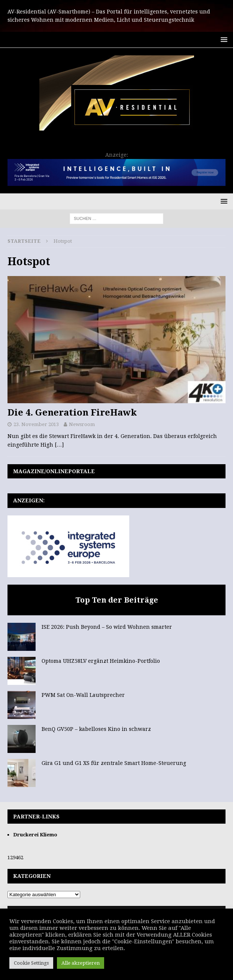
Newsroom (82, 424)
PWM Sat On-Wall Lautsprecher (83, 695)
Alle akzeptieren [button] (81, 963)
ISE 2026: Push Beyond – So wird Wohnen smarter (107, 627)
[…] (59, 445)
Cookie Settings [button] (31, 963)
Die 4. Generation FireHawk (72, 413)
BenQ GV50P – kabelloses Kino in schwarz (96, 729)
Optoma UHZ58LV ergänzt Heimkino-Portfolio (101, 661)
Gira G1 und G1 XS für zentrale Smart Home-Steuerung (114, 763)
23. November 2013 (36, 424)
